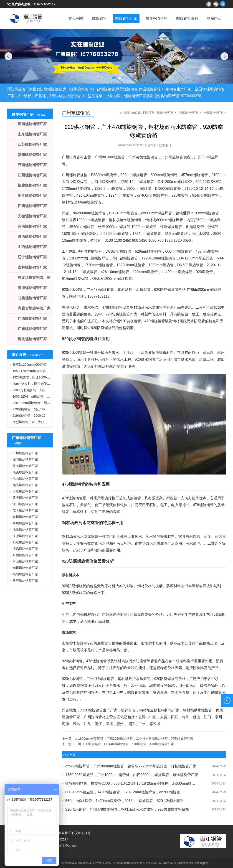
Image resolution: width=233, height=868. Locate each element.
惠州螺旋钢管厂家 (25, 517)
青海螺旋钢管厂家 (32, 288)
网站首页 (149, 113)
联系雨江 (214, 18)
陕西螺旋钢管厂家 (32, 237)
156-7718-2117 (44, 4)
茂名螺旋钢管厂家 (25, 510)
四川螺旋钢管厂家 (32, 206)
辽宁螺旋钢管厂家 (32, 257)
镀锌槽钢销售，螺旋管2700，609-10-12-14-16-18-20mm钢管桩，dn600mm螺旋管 (132, 783)
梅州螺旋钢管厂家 (25, 523)
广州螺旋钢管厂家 (213, 113)
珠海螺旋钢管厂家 (25, 466)
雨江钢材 (74, 18)
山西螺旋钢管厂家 (32, 247)
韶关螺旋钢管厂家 (25, 485)
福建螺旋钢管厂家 (32, 185)
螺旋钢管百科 (187, 18)
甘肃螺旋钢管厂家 (32, 298)
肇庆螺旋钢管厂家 (25, 498)
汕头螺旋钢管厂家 (25, 472)
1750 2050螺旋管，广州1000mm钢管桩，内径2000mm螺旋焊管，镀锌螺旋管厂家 (132, 775)
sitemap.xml (186, 863)
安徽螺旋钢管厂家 (32, 216)
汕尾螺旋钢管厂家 (25, 530)
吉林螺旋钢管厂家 (32, 267)
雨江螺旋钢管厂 (26, 18)
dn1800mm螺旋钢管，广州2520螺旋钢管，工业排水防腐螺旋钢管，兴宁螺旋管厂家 (134, 739)
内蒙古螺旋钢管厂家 (34, 308)
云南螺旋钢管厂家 (32, 165)
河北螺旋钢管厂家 (32, 339)
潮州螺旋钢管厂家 (25, 568)
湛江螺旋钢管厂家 (25, 491)
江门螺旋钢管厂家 (25, 504)
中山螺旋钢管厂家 (25, 561)
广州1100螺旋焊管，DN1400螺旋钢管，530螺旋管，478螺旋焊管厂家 (124, 744)
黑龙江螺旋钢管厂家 (34, 278)
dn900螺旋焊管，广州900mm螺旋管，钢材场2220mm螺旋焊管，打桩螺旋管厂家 (131, 766)
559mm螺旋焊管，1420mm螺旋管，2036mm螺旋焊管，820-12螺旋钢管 (124, 801)
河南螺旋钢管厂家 (32, 226)
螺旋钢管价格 (156, 18)
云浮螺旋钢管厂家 (25, 581)
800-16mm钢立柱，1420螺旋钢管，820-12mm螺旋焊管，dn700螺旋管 (123, 792)
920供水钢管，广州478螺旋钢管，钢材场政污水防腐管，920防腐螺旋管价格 (127, 809)
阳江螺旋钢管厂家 (25, 542)
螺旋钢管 (97, 18)
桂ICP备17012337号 (164, 863)
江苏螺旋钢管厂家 (32, 144)
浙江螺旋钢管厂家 (32, 196)
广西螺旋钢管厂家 (32, 319)
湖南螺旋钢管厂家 (32, 124)
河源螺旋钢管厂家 (25, 536)
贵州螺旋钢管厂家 (32, 155)
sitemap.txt (202, 863)
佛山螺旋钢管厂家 (25, 479)
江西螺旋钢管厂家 (32, 175)
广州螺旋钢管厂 (78, 113)
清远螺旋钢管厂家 (25, 549)
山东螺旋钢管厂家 (32, 134)
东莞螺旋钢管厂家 (25, 555)
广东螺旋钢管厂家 (187, 113)
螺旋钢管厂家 (125, 18)
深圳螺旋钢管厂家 (25, 459)
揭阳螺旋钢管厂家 (25, 574)
